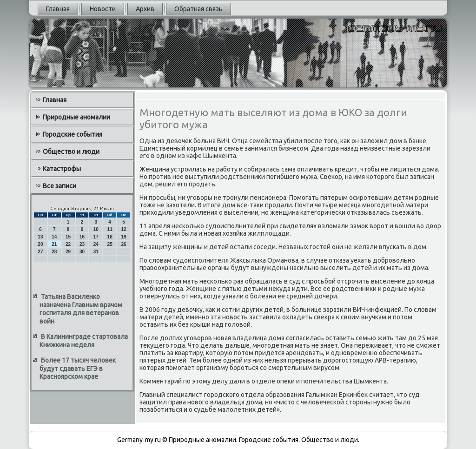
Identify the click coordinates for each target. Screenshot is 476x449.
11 (110, 229)
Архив (145, 9)
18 (110, 237)
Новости (103, 9)
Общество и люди (71, 152)
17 (96, 237)
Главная (58, 9)
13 (40, 237)
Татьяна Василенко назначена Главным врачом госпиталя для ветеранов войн (81, 309)
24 (96, 244)
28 (54, 252)
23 (82, 244)
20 (40, 244)
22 (68, 244)
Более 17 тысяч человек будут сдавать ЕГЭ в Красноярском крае (78, 368)
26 (123, 244)
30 (82, 252)
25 (110, 244)
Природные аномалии (76, 117)
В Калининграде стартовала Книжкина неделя (84, 341)
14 (54, 237)
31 (96, 252)
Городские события (73, 134)
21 (54, 244)
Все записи (59, 186)
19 (123, 237)
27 (40, 252)
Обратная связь (198, 9)
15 (68, 237)
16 (82, 237)
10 (96, 229)
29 (68, 252)
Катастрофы (62, 169)
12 (123, 229)
